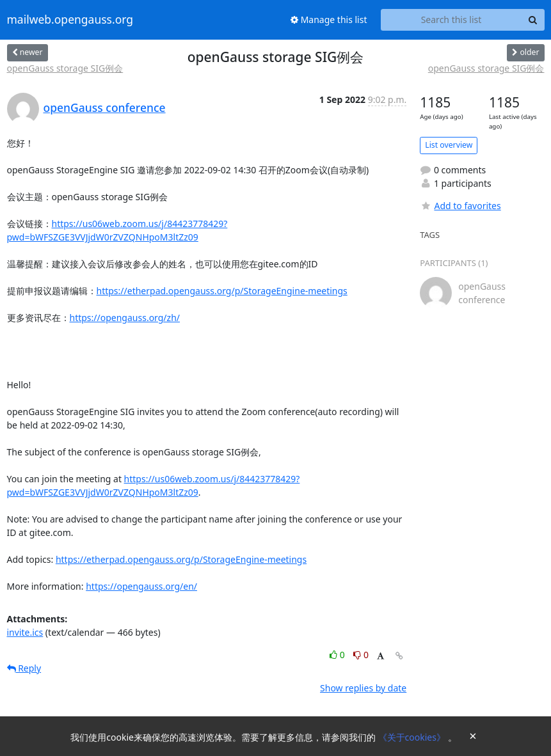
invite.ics (25, 632)
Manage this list (329, 20)
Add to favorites (460, 206)
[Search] (533, 20)
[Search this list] (451, 20)
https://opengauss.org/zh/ (125, 318)
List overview (449, 145)
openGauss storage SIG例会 (65, 68)
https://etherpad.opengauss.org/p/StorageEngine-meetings (222, 291)
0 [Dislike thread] (361, 655)
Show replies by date (363, 688)
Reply (24, 668)
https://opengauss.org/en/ (141, 586)
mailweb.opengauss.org (70, 20)
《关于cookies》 (413, 737)
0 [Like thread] (338, 655)
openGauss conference (105, 107)
